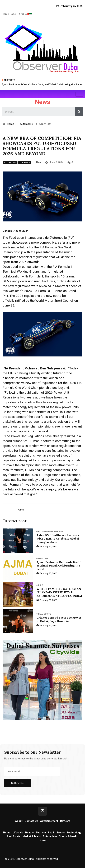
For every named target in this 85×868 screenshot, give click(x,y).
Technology (74, 833)
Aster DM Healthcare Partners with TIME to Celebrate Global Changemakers (58, 539)
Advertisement (49, 821)
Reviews (65, 821)
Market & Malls (32, 836)
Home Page (9, 14)
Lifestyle (43, 558)
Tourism (41, 833)
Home (11, 124)
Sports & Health (69, 836)
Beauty (29, 833)
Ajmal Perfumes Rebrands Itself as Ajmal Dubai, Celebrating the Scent (58, 565)
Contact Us (31, 821)
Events (61, 833)
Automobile (26, 124)
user (39, 162)
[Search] (79, 112)
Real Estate (44, 614)
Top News (25, 163)
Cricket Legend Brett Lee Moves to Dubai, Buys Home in (59, 619)
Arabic (23, 14)
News (43, 840)
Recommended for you (51, 532)
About (19, 821)
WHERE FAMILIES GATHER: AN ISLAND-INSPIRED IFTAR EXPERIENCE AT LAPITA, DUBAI (59, 592)
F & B (41, 585)
